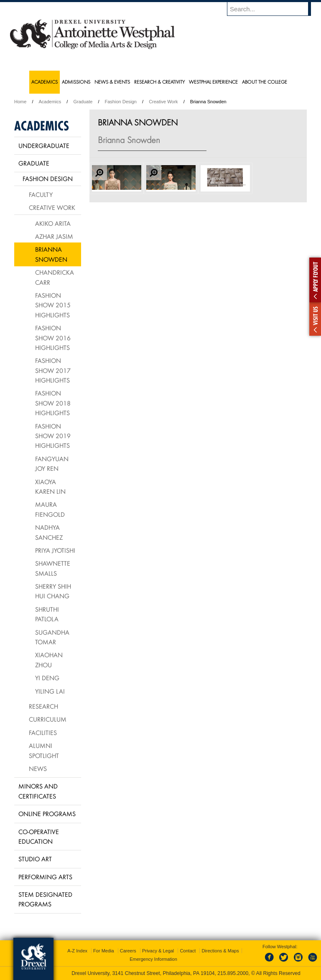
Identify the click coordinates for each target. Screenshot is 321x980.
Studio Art (35, 859)
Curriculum (48, 719)
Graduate (83, 102)
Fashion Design (121, 102)
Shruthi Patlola (47, 614)
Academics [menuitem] (45, 82)
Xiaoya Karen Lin (50, 486)
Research (43, 706)
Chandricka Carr (55, 277)
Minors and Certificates (38, 791)
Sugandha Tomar (52, 637)
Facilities (43, 732)
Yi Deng (47, 678)
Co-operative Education (39, 836)
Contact (188, 951)
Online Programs (47, 814)
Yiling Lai (50, 691)
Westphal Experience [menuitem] (213, 82)
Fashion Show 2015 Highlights (53, 305)
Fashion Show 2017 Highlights (53, 370)
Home (20, 102)
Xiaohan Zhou (49, 660)
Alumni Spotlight (44, 750)
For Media (104, 951)
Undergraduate (44, 145)
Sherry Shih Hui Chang (53, 591)
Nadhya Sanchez (49, 532)
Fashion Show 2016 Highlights (53, 338)
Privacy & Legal (158, 951)
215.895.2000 (233, 973)
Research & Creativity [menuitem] (159, 82)
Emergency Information (153, 959)
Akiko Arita (53, 223)
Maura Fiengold (50, 509)
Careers (128, 951)
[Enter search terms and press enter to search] (273, 9)
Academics (50, 102)
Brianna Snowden (51, 254)
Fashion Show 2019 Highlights (53, 436)
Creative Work (163, 102)
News (38, 768)
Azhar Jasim (54, 236)
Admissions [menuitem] (76, 82)
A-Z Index (77, 951)
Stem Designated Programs (45, 899)
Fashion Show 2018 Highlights (53, 403)
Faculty (41, 194)
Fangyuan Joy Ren (52, 463)
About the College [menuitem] (265, 82)
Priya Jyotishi (55, 550)
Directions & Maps (220, 951)
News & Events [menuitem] (112, 82)
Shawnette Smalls (53, 568)
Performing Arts (45, 877)
